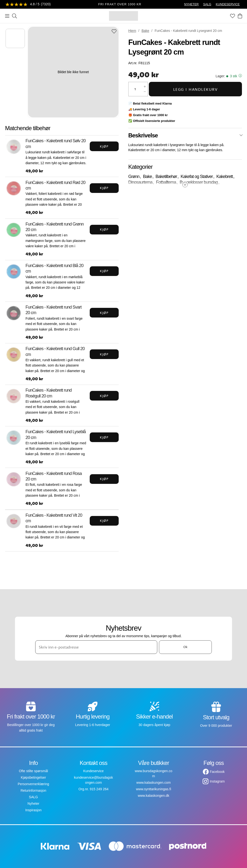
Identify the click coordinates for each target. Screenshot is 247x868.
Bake (145, 31)
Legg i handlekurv (196, 89)
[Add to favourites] (114, 32)
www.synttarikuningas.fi (154, 789)
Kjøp (104, 146)
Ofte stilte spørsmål (33, 771)
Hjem (132, 31)
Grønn (134, 176)
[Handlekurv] (240, 16)
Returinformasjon (33, 790)
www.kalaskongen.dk (154, 796)
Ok (185, 647)
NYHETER (191, 4)
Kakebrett (225, 176)
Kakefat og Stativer (197, 176)
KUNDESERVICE (228, 4)
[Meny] (7, 16)
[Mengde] (135, 89)
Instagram (217, 781)
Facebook (217, 772)
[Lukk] (241, 135)
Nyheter (33, 804)
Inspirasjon (34, 810)
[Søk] (14, 16)
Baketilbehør (166, 176)
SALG (207, 4)
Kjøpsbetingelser (33, 777)
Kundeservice (93, 771)
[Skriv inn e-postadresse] (96, 647)
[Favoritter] (233, 16)
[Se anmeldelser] (28, 4)
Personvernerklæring (34, 784)
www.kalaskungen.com (153, 783)
